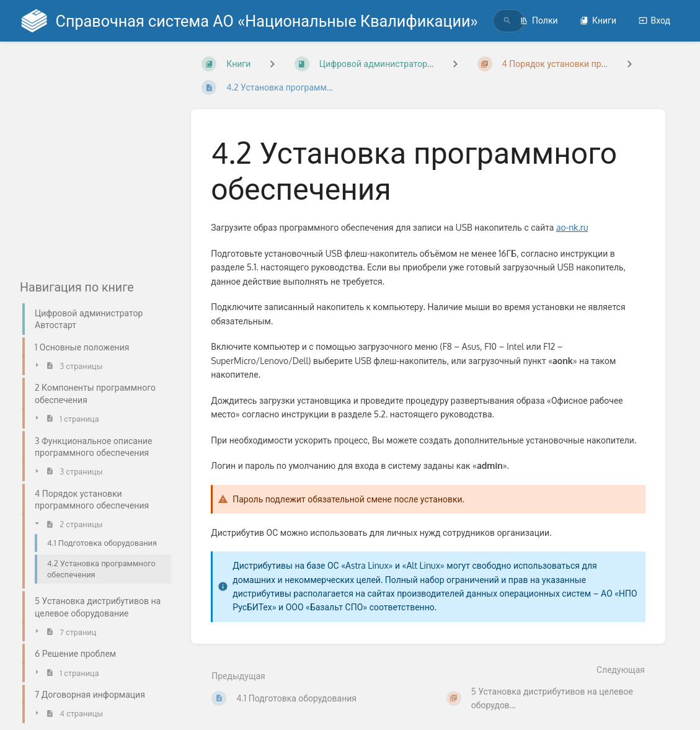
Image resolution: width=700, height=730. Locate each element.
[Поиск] (507, 21)
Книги (598, 20)
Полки (539, 20)
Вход (654, 20)
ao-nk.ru (572, 227)
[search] (494, 21)
